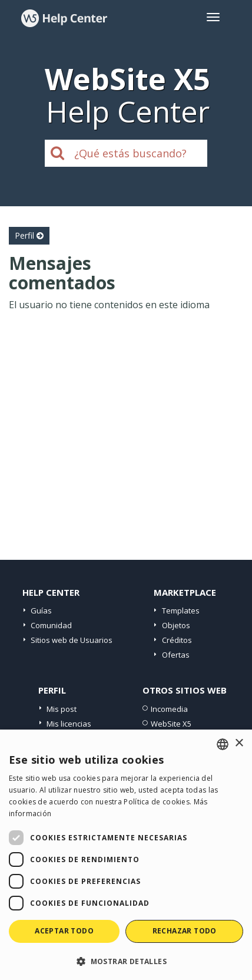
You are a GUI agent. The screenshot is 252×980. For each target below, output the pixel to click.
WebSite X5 (171, 724)
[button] (126, 961)
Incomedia (169, 709)
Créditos (177, 640)
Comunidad (51, 625)
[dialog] (126, 855)
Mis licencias (69, 724)
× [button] (239, 743)
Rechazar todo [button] (185, 931)
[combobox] (223, 744)
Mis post (62, 709)
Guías (41, 611)
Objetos (176, 625)
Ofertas (176, 655)
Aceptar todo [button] (64, 931)
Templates (181, 611)
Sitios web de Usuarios (72, 640)
